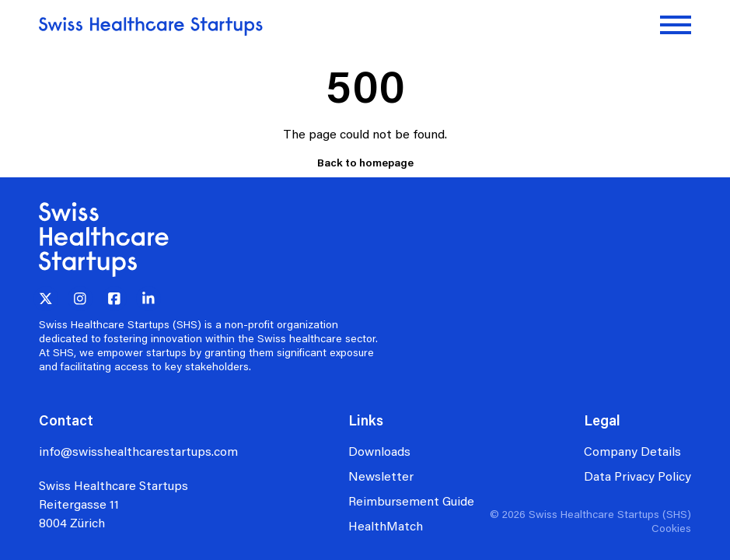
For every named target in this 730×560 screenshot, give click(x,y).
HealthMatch (386, 525)
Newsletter (381, 476)
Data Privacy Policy (637, 476)
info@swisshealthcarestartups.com (138, 451)
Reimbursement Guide (411, 500)
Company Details (632, 451)
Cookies (671, 528)
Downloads (379, 451)
